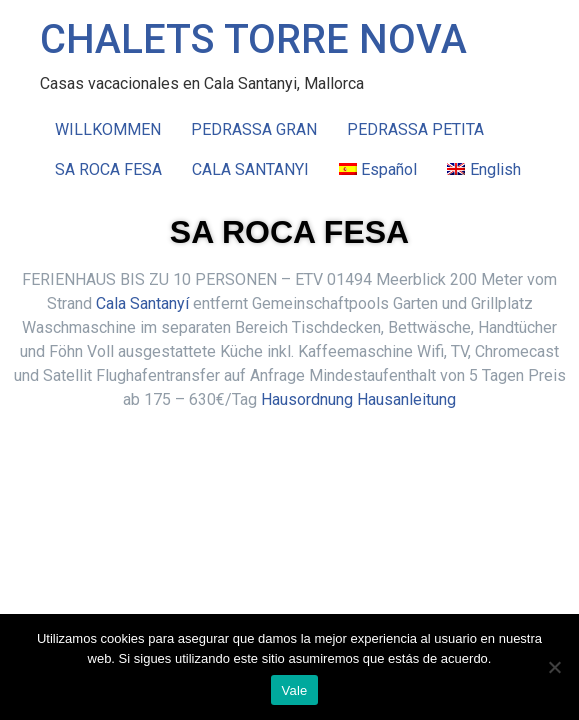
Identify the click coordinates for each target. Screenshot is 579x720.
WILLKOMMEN (108, 129)
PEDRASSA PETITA (415, 129)
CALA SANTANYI (250, 169)
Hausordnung (307, 399)
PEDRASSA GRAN (254, 129)
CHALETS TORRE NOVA (253, 39)
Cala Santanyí (142, 303)
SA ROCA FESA (108, 169)
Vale (294, 690)
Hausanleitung (406, 399)
